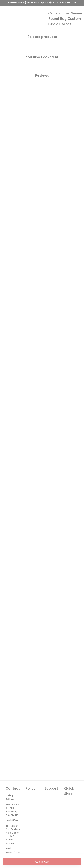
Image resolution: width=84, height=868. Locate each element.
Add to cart (42, 862)
